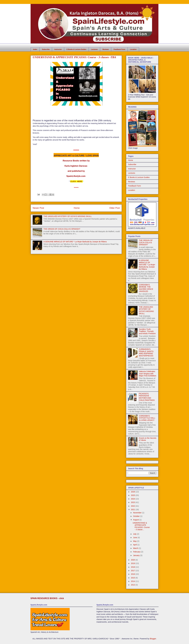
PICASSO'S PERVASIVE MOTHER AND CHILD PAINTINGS (147, 397)
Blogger (153, 639)
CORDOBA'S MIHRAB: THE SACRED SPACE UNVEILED (146, 288)
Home (77, 208)
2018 (133, 567)
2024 (133, 499)
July (135, 534)
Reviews (106, 49)
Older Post (115, 208)
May (135, 541)
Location (133, 49)
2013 (133, 585)
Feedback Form (119, 49)
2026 (133, 492)
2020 (133, 560)
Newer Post (38, 208)
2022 (133, 506)
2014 (133, 581)
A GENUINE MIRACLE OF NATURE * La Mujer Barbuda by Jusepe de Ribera (75, 242)
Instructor (58, 49)
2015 (133, 578)
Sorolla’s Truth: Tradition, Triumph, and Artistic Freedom (147, 331)
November (138, 513)
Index (35, 49)
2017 (133, 571)
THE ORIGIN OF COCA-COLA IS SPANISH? (62, 229)
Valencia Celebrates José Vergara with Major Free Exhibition (148, 374)
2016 (133, 574)
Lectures (94, 49)
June (135, 537)
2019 (133, 563)
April (135, 545)
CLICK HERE (76, 181)
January (137, 555)
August (136, 520)
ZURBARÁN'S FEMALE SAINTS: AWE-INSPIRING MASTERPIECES (146, 352)
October (137, 516)
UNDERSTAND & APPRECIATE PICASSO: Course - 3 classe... (141, 526)
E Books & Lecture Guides (76, 49)
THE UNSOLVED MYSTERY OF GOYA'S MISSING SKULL (68, 216)
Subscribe (46, 49)
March (136, 548)
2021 (133, 510)
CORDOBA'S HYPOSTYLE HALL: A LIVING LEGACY (147, 418)
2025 (133, 495)
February (137, 552)
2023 (133, 502)
